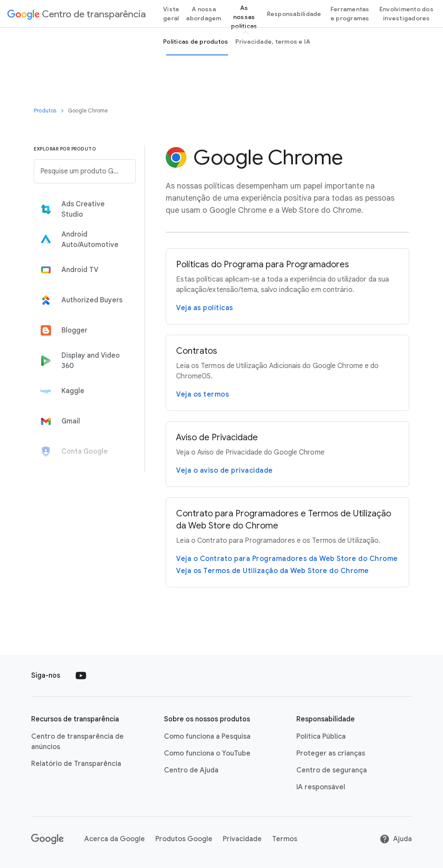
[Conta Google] (82, 452)
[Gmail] (82, 421)
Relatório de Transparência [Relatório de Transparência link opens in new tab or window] (76, 764)
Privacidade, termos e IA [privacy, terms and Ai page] (273, 42)
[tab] (82, 209)
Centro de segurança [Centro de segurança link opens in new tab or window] (332, 770)
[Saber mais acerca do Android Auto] (82, 240)
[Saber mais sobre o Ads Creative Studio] (82, 209)
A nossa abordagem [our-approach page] (204, 14)
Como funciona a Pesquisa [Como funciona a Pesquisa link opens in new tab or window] (207, 737)
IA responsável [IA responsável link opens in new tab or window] (321, 787)
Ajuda (396, 839)
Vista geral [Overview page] (171, 14)
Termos (285, 839)
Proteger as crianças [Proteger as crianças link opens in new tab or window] (331, 753)
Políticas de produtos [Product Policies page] (196, 42)
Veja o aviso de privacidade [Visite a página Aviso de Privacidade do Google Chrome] (225, 471)
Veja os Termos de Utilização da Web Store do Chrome (273, 571)
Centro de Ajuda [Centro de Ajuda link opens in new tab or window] (191, 770)
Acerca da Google (115, 839)
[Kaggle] (82, 391)
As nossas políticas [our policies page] (244, 17)
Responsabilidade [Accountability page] (294, 14)
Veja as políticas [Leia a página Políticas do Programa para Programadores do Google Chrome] (205, 308)
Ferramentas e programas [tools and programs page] (350, 14)
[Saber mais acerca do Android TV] (82, 270)
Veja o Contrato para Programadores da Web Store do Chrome (287, 559)
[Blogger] (82, 330)
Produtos (46, 111)
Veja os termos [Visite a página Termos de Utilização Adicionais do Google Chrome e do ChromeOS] (202, 394)
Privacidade (242, 839)
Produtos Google (184, 839)
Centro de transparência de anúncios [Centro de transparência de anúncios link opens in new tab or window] (77, 742)
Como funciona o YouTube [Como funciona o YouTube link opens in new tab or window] (207, 753)
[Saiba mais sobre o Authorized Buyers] (82, 300)
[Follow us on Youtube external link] (81, 676)
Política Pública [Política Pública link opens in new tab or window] (321, 737)
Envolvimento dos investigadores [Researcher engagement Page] (406, 14)
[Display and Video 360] (82, 361)
